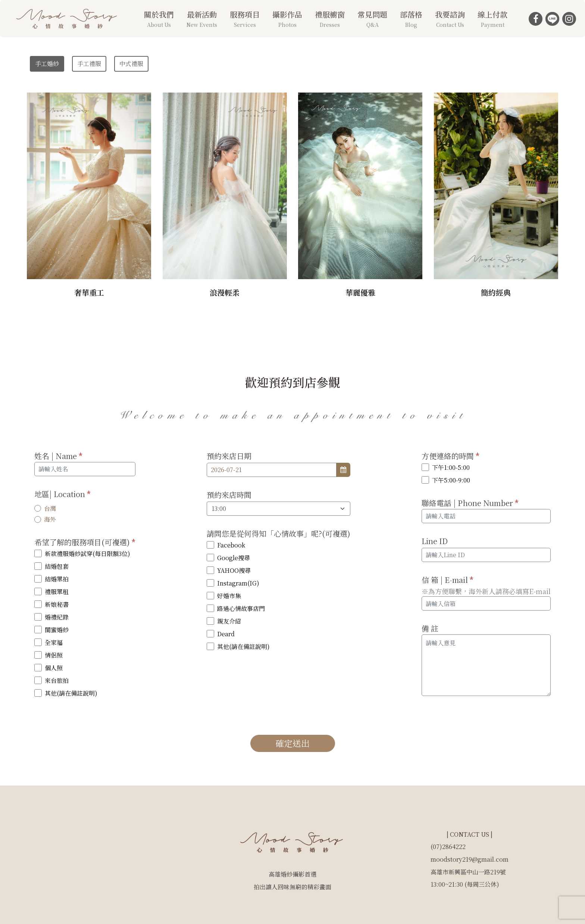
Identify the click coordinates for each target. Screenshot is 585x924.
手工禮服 (89, 64)
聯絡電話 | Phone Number (470, 503)
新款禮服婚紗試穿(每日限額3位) (87, 554)
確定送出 (292, 743)
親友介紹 (229, 621)
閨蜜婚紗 (57, 630)
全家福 (54, 642)
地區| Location (62, 494)
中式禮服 (131, 64)
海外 (50, 519)
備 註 (430, 628)
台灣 (50, 508)
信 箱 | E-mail (448, 580)
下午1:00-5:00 (451, 467)
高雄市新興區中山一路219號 (468, 872)
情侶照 (54, 655)
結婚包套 (57, 566)
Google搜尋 (234, 558)
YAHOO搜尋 (234, 570)
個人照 (54, 668)
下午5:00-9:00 (451, 480)
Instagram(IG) (238, 583)
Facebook (231, 545)
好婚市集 (229, 596)
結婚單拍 (57, 579)
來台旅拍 (57, 680)
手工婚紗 (47, 64)
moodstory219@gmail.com (470, 859)
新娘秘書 (57, 604)
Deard (226, 634)
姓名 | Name (58, 456)
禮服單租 (57, 592)
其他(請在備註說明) (71, 693)
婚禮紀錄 (57, 617)
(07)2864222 (448, 847)
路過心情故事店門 (241, 608)
